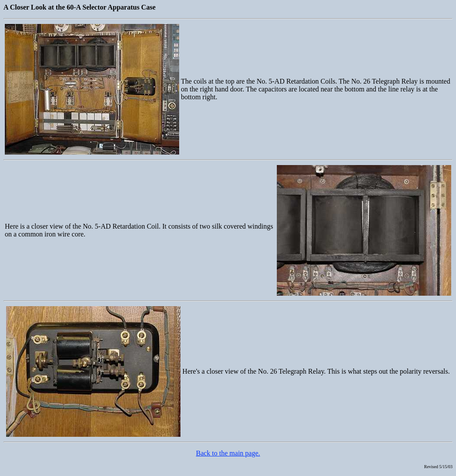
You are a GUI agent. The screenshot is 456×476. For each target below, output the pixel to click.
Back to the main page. (228, 453)
